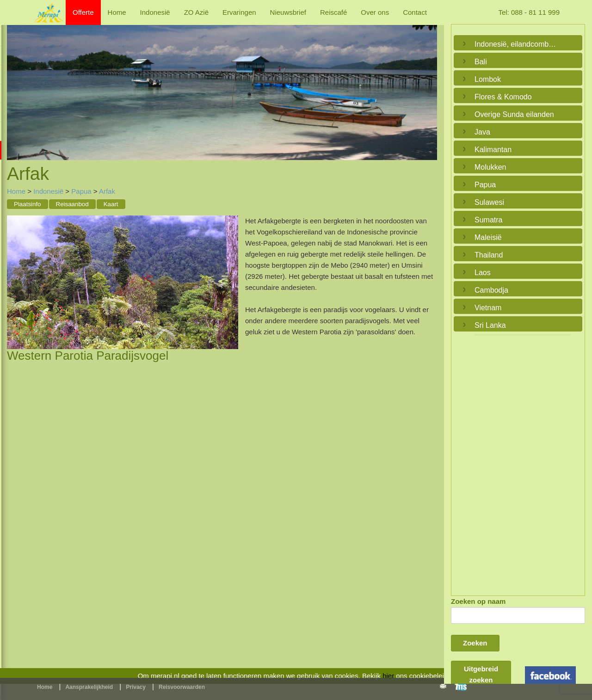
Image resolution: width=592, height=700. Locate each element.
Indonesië (155, 12)
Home (117, 12)
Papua (81, 191)
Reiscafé (333, 12)
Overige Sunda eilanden (514, 114)
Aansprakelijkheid (89, 687)
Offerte (83, 12)
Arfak (107, 191)
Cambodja (491, 290)
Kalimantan (493, 150)
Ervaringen (239, 12)
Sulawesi (489, 202)
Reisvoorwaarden (182, 687)
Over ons (375, 12)
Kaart (111, 204)
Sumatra (488, 220)
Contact (415, 12)
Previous (16, 83)
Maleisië (488, 237)
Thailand (489, 255)
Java (482, 132)
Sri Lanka (490, 325)
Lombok (488, 79)
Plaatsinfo (28, 204)
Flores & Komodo (503, 97)
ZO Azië (196, 12)
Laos (483, 273)
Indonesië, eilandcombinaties (516, 44)
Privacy (136, 687)
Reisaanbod (72, 204)
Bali (481, 62)
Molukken (490, 167)
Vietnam (488, 308)
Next (428, 83)
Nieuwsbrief (288, 12)
